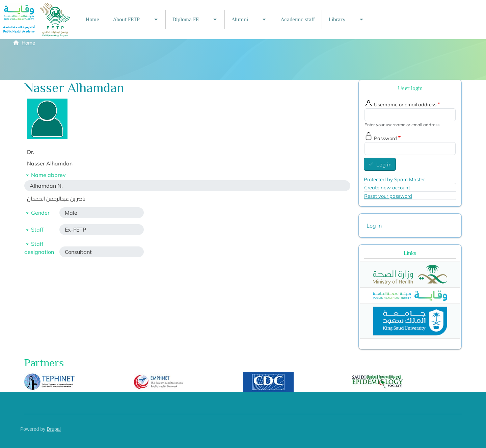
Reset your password (388, 196)
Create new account (387, 188)
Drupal (54, 429)
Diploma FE (186, 20)
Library (337, 20)
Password (385, 138)
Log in (384, 164)
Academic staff (298, 20)
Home (92, 20)
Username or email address (405, 104)
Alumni (240, 20)
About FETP (126, 20)
